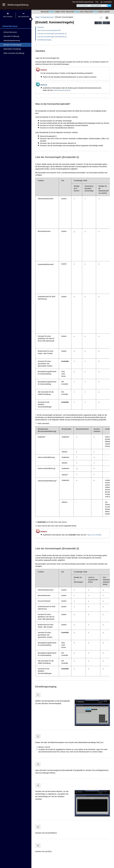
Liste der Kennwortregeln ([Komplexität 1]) (52, 34)
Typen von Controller (94, 535)
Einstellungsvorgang (44, 40)
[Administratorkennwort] (62, 90)
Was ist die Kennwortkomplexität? (49, 30)
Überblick (41, 27)
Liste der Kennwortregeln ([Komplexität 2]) (52, 37)
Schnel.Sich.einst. (47, 17)
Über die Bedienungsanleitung (83, 2)
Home (37, 17)
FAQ (97, 2)
